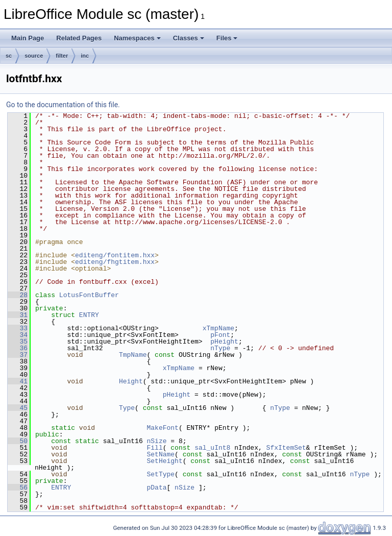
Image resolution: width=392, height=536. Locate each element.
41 (18, 381)
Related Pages (79, 38)
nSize (156, 441)
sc (9, 56)
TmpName (133, 355)
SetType (161, 474)
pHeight (224, 342)
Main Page (28, 38)
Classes (189, 38)
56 (18, 488)
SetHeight (164, 461)
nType (220, 348)
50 (18, 441)
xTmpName (218, 328)
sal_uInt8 (212, 448)
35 (18, 342)
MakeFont (162, 428)
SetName (161, 454)
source (34, 56)
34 (18, 335)
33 (18, 328)
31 (18, 315)
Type (127, 408)
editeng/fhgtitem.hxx (115, 262)
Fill (154, 448)
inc (85, 56)
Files (227, 38)
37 (18, 355)
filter (62, 56)
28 (18, 295)
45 (18, 408)
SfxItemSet (286, 448)
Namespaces (137, 38)
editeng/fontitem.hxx (115, 255)
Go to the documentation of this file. (63, 105)
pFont (220, 335)
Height (131, 381)
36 (18, 348)
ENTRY (89, 315)
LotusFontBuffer (89, 295)
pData (156, 488)
